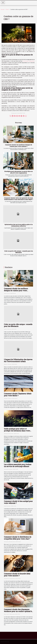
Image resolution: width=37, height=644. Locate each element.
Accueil (3, 9)
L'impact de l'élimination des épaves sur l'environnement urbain (18, 360)
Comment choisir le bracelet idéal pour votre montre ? (17, 575)
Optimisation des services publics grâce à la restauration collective (19, 225)
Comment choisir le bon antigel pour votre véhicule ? (18, 502)
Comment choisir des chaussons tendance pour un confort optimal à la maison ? (18, 611)
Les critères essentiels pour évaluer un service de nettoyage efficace (18, 465)
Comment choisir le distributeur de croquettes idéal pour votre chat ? (18, 538)
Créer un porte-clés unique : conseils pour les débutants (19, 252)
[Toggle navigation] (3, 3)
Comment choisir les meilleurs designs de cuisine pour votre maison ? (19, 146)
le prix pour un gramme (29, 61)
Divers (7, 9)
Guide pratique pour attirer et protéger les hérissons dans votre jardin (17, 431)
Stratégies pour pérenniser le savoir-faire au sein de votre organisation (18, 172)
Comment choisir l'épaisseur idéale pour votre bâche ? (18, 395)
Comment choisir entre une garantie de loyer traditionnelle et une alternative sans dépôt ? (18, 199)
